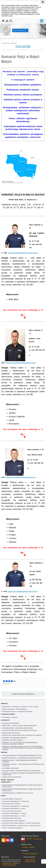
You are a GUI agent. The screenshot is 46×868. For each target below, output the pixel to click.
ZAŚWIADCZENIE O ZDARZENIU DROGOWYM (17, 728)
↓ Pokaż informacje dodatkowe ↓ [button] (23, 694)
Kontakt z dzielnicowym (33, 823)
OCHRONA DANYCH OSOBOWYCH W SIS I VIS (18, 793)
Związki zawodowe (8, 709)
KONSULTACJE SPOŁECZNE (12, 777)
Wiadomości (6, 707)
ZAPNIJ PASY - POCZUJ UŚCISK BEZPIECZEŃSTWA (19, 726)
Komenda (4, 780)
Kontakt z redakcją (29, 847)
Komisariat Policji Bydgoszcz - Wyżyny (14, 813)
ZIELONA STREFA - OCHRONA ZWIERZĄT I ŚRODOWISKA (21, 771)
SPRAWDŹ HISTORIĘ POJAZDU (13, 740)
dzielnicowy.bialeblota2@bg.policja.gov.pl (21, 363)
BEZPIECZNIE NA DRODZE (11, 733)
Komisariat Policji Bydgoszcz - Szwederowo (16, 806)
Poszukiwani (6, 717)
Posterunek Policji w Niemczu (11, 804)
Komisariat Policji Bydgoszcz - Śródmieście (16, 801)
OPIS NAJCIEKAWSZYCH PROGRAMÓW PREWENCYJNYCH (22, 755)
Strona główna (6, 43)
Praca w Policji (33, 707)
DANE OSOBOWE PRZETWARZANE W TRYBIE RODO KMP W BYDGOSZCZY (22, 786)
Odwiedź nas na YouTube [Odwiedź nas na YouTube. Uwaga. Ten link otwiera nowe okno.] (8, 840)
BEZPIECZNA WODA (9, 758)
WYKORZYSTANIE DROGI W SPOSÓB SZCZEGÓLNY (20, 730)
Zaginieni (14, 717)
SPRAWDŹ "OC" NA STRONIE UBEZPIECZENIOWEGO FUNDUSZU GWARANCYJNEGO (20, 743)
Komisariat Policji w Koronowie (12, 818)
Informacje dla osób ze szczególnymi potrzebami (17, 711)
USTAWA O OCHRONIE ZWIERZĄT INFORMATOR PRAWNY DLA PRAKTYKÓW (23, 774)
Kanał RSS (3, 840)
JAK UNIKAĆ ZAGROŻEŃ (10, 768)
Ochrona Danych (6, 782)
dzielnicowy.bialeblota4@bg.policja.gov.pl (23, 591)
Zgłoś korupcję (23, 825)
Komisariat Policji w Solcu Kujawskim (14, 821)
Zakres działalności (22, 709)
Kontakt (3, 796)
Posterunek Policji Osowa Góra (12, 811)
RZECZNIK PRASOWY (9, 825)
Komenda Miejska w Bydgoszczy (12, 799)
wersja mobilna (30, 860)
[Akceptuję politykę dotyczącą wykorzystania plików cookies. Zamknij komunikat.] (43, 2)
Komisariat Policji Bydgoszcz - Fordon (14, 816)
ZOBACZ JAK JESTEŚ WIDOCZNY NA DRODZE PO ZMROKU (22, 735)
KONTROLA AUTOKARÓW (11, 723)
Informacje (4, 703)
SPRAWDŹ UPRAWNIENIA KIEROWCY (15, 738)
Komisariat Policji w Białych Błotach (13, 823)
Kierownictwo (16, 707)
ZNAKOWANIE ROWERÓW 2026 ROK (30, 758)
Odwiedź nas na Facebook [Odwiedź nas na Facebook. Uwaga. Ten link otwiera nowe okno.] (12, 840)
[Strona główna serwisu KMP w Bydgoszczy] (3, 21)
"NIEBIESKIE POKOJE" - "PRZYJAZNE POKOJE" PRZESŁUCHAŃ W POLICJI (23, 765)
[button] (42, 21)
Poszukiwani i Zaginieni (8, 714)
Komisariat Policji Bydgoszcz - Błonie (14, 809)
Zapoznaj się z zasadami (11, 863)
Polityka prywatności (9, 865)
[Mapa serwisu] (7, 21)
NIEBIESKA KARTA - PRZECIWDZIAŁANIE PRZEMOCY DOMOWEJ (20, 761)
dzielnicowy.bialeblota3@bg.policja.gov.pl (21, 477)
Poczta (4, 828)
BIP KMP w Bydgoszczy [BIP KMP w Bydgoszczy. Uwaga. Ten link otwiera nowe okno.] (34, 839)
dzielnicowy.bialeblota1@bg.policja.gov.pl (23, 253)
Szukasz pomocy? (35, 825)
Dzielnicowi (14, 43)
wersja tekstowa (30, 862)
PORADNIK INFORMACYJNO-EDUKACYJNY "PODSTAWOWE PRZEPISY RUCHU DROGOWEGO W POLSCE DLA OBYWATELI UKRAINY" (23, 748)
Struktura (24, 707)
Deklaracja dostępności (15, 828)
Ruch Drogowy (5, 720)
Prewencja (4, 752)
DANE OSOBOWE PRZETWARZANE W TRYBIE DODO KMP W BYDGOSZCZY (22, 790)
